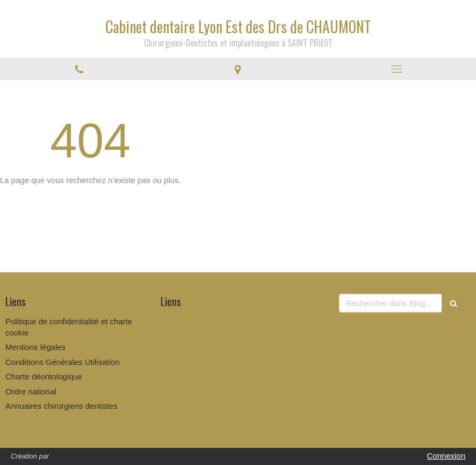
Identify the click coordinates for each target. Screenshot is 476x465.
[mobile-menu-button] (397, 69)
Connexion (446, 456)
